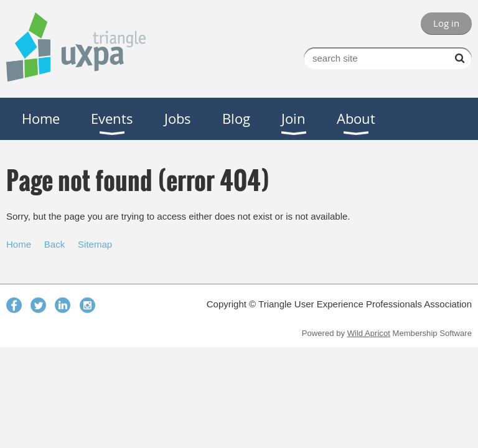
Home (19, 244)
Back (54, 244)
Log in (446, 23)
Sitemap (95, 244)
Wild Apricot (369, 333)
